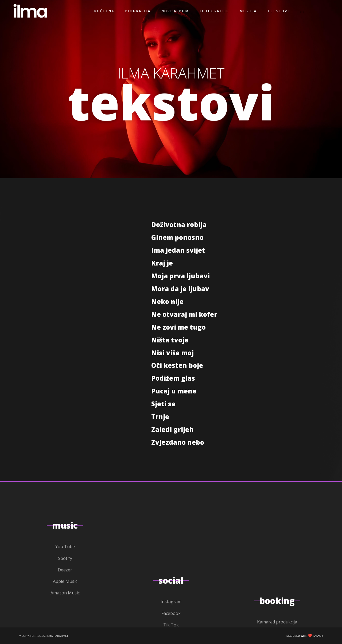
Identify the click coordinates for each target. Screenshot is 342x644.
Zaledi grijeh (172, 429)
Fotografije (214, 11)
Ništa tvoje (170, 340)
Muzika (248, 11)
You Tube (65, 627)
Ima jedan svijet (178, 250)
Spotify (65, 639)
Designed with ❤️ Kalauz (305, 636)
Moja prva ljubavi (180, 276)
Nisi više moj (172, 353)
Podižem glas (173, 378)
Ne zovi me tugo (178, 327)
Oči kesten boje (177, 365)
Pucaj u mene (174, 391)
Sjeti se (163, 404)
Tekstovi (278, 11)
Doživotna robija (179, 225)
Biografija (138, 11)
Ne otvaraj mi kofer (184, 314)
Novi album (175, 11)
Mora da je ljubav (180, 289)
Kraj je (162, 263)
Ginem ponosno (177, 237)
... (302, 11)
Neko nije (167, 301)
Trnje (160, 417)
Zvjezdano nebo (178, 442)
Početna (104, 11)
